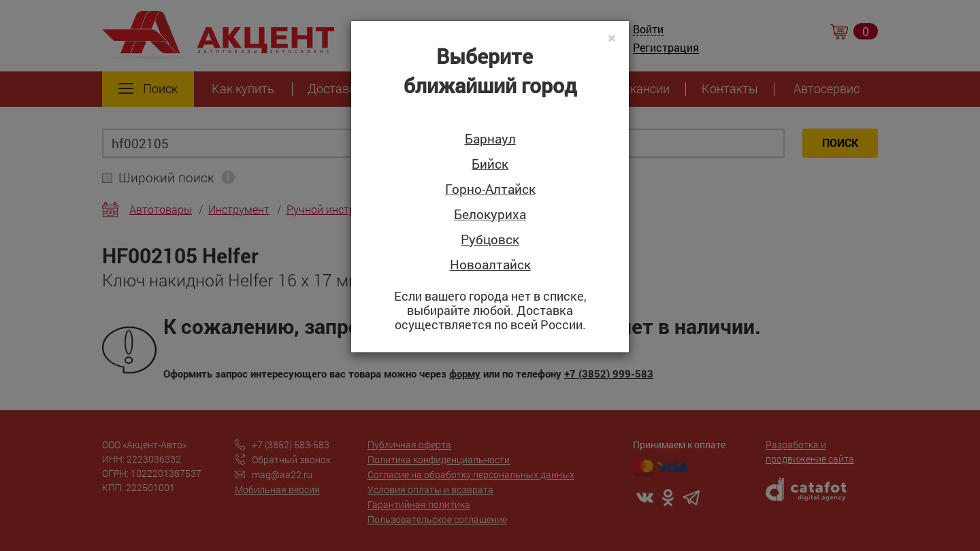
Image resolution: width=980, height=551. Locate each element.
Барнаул (490, 139)
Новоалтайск (490, 265)
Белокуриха (490, 215)
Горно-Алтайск (490, 189)
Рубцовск (490, 240)
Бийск (490, 164)
